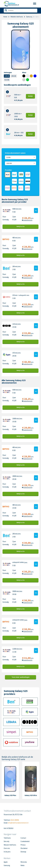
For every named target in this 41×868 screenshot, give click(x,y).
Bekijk (30, 96)
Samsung (7, 865)
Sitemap (23, 852)
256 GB (14, 76)
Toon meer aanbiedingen (21, 677)
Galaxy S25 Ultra (31, 795)
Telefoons (7, 838)
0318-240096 (15, 820)
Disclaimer (24, 848)
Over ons (7, 848)
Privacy (23, 845)
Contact (23, 838)
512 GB (7, 80)
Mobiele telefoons (17, 17)
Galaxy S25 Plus (10, 795)
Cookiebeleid (25, 841)
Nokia (22, 865)
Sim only (7, 841)
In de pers (7, 852)
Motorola (24, 862)
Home (5, 17)
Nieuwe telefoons (10, 845)
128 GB (7, 76)
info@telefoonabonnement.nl (18, 823)
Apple (6, 862)
